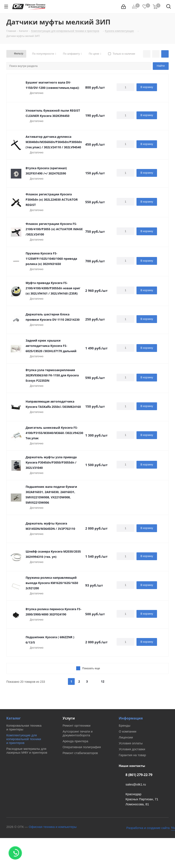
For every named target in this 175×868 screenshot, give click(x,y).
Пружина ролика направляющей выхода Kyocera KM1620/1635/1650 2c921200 (52, 583)
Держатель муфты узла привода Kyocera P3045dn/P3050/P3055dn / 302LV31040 (51, 462)
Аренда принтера (75, 741)
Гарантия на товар (132, 755)
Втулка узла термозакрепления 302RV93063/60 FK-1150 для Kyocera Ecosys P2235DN (52, 375)
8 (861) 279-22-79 (139, 775)
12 (103, 681)
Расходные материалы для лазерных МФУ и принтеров (27, 751)
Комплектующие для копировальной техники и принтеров (24, 739)
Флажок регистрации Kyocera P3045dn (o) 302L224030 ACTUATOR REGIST (52, 199)
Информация (131, 718)
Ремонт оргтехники (77, 725)
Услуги (69, 718)
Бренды (124, 725)
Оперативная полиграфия (82, 747)
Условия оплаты (131, 743)
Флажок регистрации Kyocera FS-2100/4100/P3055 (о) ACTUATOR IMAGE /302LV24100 (54, 229)
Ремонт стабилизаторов (80, 753)
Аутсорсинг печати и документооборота (78, 733)
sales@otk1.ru (136, 784)
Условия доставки (132, 749)
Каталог (14, 718)
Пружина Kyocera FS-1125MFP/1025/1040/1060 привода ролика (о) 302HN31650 (51, 259)
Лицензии (126, 737)
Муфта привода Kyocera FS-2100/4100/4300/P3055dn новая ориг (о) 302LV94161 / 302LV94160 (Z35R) (53, 288)
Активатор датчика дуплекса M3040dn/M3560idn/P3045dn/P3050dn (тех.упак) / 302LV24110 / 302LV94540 (54, 142)
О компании (127, 731)
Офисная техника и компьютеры (53, 827)
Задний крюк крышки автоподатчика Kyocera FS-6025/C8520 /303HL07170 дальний (51, 346)
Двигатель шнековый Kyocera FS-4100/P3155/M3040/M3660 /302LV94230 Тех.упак (54, 433)
